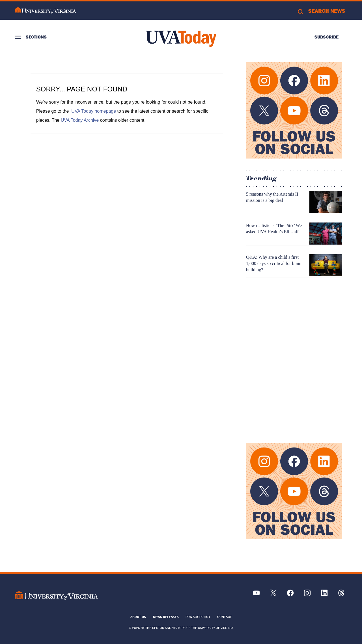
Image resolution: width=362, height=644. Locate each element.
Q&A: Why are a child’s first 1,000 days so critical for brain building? (274, 263)
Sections (36, 37)
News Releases (166, 617)
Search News (327, 11)
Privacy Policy (198, 617)
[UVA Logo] (56, 596)
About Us (138, 617)
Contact (224, 617)
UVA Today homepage (94, 111)
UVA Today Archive (80, 120)
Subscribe (327, 37)
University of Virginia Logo (46, 11)
